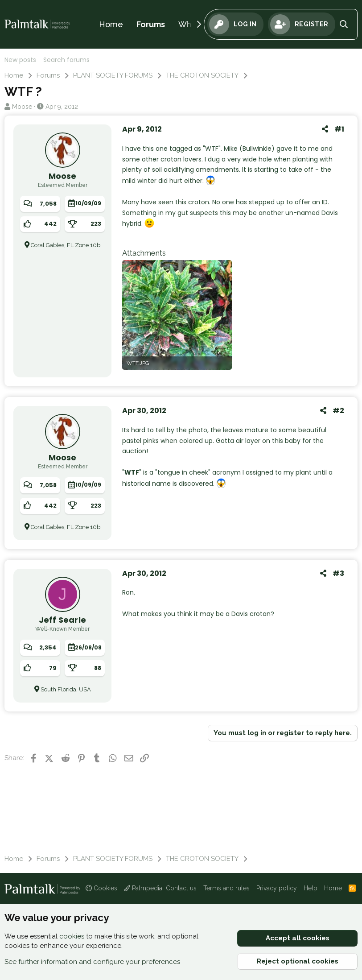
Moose (22, 107)
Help (311, 888)
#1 (339, 129)
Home (111, 24)
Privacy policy (277, 888)
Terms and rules (226, 888)
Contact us (181, 888)
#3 (338, 573)
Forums (151, 24)
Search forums (66, 60)
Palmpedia (143, 888)
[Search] (344, 24)
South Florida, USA (66, 689)
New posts (20, 60)
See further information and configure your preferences (92, 962)
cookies (72, 936)
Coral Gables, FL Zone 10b (66, 245)
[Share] (325, 129)
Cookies (101, 888)
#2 (338, 411)
